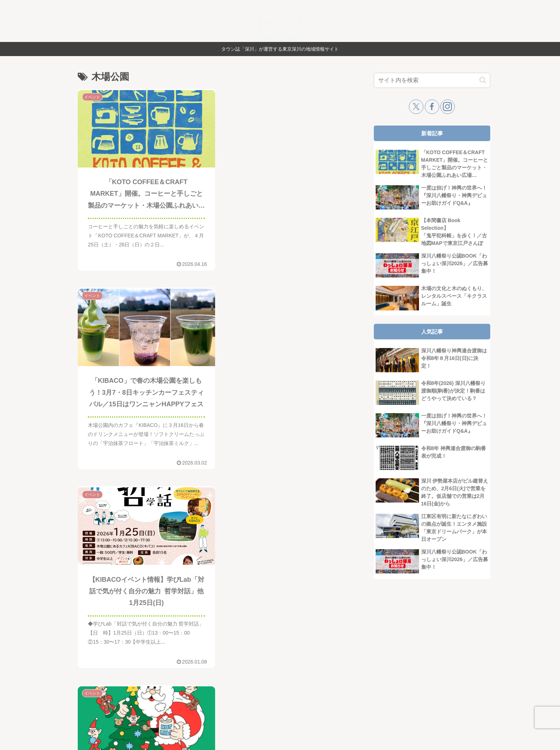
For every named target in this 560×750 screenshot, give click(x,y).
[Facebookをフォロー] (432, 107)
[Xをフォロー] (416, 107)
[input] (432, 80)
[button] (483, 80)
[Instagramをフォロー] (448, 107)
